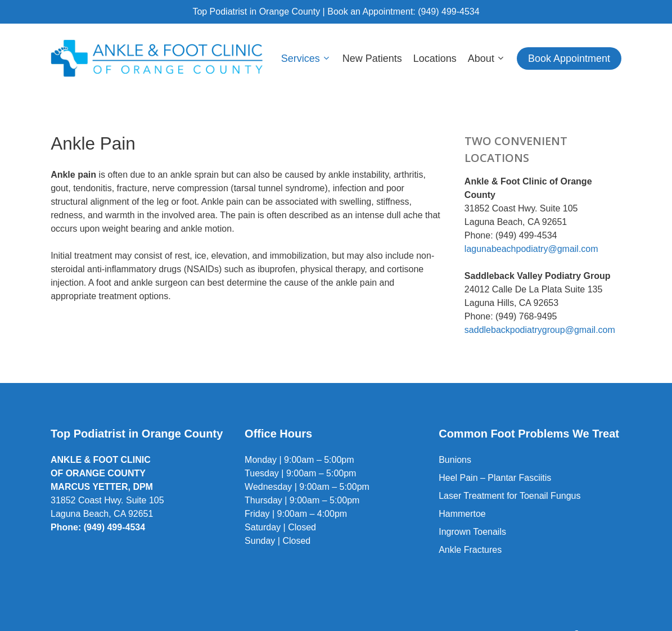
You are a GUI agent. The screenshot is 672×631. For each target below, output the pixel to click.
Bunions (455, 460)
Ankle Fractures (470, 550)
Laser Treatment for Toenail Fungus (509, 496)
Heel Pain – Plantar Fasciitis (495, 478)
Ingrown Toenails (472, 532)
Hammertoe (462, 514)
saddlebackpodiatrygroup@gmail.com (540, 330)
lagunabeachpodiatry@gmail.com (531, 249)
